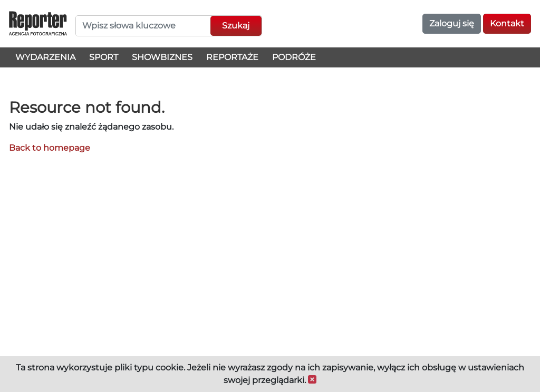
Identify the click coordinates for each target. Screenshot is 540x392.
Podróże (294, 57)
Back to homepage (50, 148)
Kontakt (507, 23)
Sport (104, 57)
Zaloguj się (452, 23)
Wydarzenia (45, 57)
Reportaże (232, 57)
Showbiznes (162, 57)
